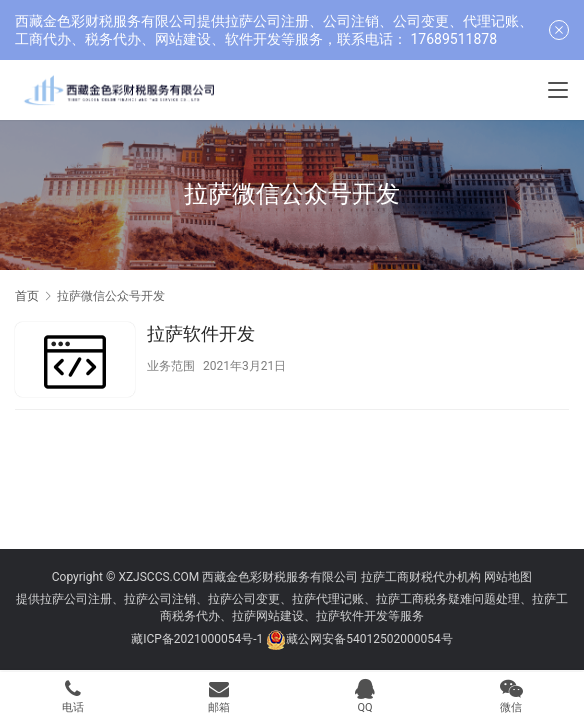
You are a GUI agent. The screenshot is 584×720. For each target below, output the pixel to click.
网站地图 (508, 577)
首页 (27, 296)
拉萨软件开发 (201, 333)
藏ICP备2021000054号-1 (198, 639)
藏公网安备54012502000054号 (369, 639)
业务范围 (171, 366)
